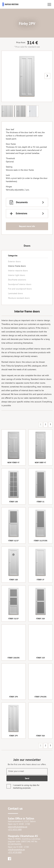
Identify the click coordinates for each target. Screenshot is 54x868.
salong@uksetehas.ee (18, 827)
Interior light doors (17, 275)
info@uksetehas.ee (16, 850)
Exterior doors (14, 262)
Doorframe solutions (17, 280)
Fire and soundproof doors (20, 289)
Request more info (27, 226)
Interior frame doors (17, 266)
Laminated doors (15, 294)
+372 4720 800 (15, 852)
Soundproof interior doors (20, 284)
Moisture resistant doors (19, 298)
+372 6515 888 (15, 830)
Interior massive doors (18, 271)
